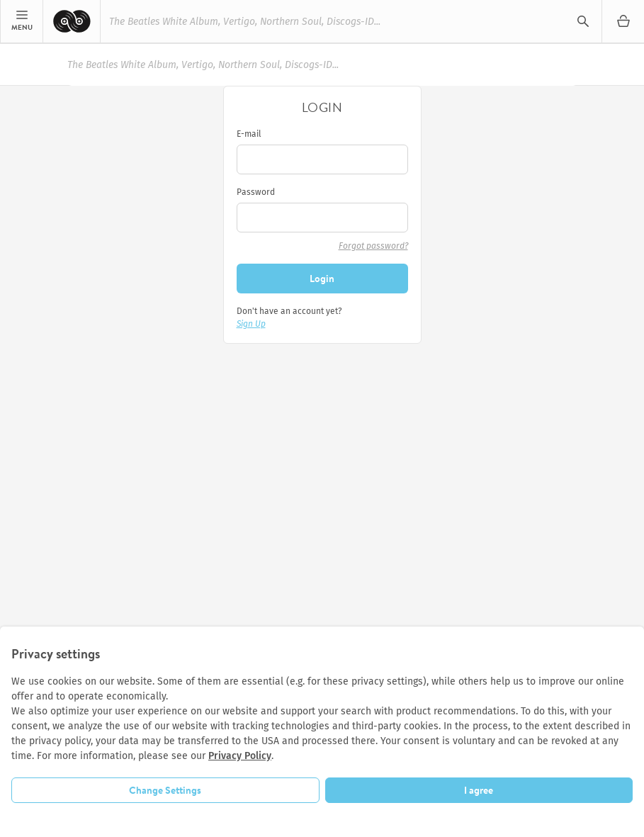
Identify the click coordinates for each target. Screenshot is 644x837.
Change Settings (165, 790)
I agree (479, 790)
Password (256, 192)
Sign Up (251, 324)
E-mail (249, 134)
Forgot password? (373, 246)
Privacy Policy (240, 756)
